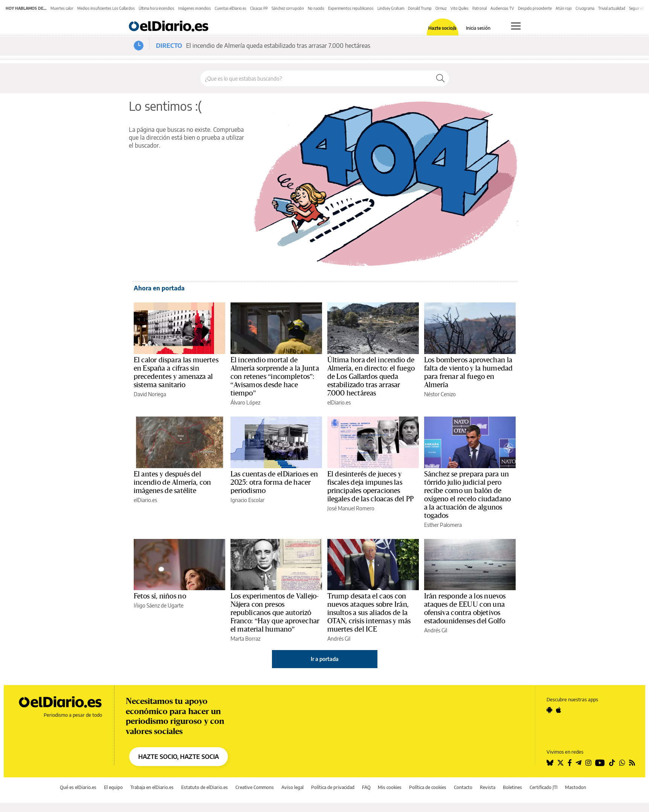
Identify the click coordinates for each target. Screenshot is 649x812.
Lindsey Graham (391, 8)
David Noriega (150, 394)
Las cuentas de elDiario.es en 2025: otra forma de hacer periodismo (274, 482)
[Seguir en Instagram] (588, 763)
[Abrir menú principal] (516, 26)
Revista (488, 787)
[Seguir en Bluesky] (550, 763)
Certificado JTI (544, 787)
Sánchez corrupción (288, 8)
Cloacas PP (259, 8)
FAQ (366, 787)
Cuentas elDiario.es (231, 8)
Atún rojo (564, 8)
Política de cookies (428, 787)
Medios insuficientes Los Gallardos (106, 8)
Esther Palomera (443, 525)
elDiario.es (339, 402)
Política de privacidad (333, 787)
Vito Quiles (460, 8)
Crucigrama (585, 8)
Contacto (463, 787)
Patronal (479, 8)
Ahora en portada (159, 288)
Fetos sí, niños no (160, 596)
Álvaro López (245, 402)
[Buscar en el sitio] (316, 78)
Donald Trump (420, 8)
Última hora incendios (157, 8)
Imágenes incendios (195, 8)
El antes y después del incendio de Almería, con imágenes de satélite (173, 482)
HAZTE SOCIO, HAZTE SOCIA (179, 757)
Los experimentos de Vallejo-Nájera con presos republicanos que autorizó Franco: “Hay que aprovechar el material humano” (275, 613)
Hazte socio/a (442, 28)
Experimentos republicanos (351, 8)
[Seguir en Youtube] (600, 763)
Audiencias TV (502, 8)
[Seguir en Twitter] (560, 763)
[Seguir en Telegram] (579, 763)
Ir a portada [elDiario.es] (325, 659)
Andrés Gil (339, 639)
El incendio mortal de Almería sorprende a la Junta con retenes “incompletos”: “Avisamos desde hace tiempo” (275, 377)
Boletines (512, 787)
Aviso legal (292, 787)
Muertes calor (62, 8)
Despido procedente (535, 8)
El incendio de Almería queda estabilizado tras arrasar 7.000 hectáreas (278, 46)
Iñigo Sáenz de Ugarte (159, 605)
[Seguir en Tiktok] (612, 763)
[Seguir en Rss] (632, 763)
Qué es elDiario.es (78, 787)
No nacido (316, 8)
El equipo (113, 787)
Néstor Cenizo (440, 394)
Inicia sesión (478, 28)
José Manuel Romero (351, 508)
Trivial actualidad (612, 8)
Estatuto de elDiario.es (205, 787)
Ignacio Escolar (247, 500)
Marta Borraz (245, 639)
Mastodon (576, 787)
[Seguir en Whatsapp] (622, 763)
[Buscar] (440, 78)
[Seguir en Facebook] (570, 763)
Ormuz (441, 8)
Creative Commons (255, 787)
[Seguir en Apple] (559, 710)
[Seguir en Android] (549, 710)
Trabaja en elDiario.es (152, 787)
